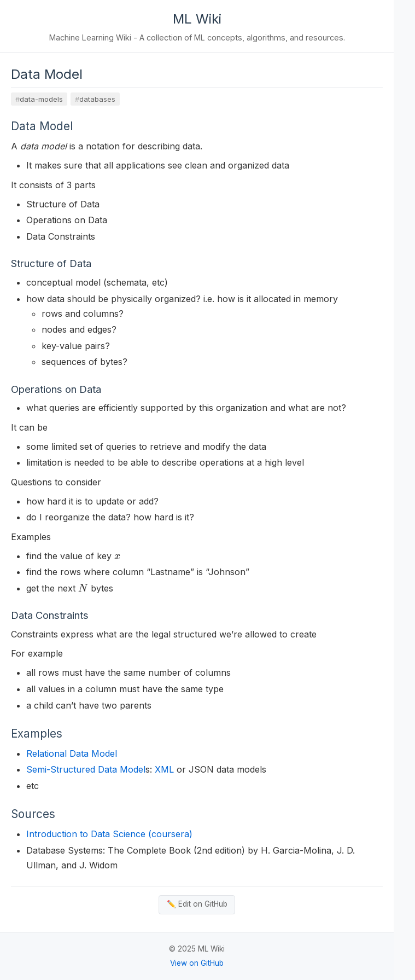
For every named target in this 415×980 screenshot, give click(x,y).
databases (97, 99)
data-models (41, 99)
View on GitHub (197, 963)
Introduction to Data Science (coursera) (109, 834)
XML (164, 769)
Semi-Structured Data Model (86, 769)
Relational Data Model (72, 753)
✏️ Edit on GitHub (197, 904)
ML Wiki (197, 19)
